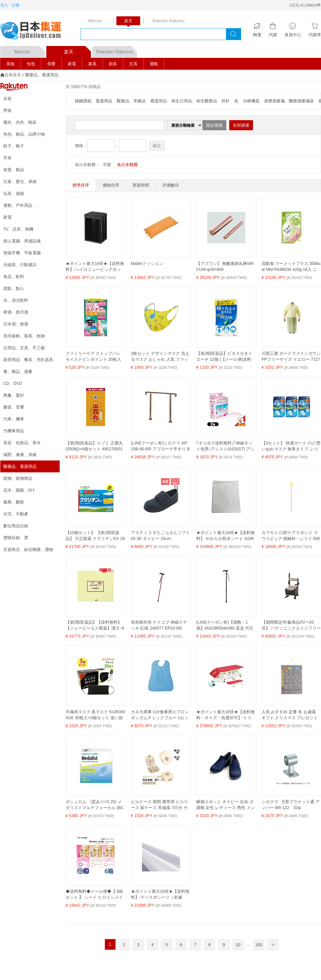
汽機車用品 (14, 431)
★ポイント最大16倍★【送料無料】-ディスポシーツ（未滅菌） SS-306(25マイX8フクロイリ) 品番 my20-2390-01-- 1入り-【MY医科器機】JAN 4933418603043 (161, 895)
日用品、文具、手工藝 (24, 348)
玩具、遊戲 (14, 193)
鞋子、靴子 (14, 146)
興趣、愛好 (14, 395)
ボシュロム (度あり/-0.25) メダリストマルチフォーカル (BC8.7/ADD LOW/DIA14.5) (95, 805)
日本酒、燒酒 (16, 324)
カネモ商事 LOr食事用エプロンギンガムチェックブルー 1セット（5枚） (160, 715)
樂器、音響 (14, 407)
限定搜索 (214, 125)
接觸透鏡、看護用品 (94, 101)
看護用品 (159, 101)
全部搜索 (241, 125)
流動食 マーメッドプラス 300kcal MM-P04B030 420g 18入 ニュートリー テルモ (291, 267)
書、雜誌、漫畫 (18, 371)
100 (259, 945)
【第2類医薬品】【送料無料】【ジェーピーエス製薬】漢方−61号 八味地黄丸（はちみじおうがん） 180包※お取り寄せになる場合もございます (95, 625)
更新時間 (141, 185)
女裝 (7, 99)
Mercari (30, 50)
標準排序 (81, 185)
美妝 (10, 64)
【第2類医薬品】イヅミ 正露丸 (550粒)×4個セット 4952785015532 (94, 446)
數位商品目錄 (16, 526)
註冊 (16, 5)
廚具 (113, 64)
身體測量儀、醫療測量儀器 (289, 101)
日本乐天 (13, 75)
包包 (31, 64)
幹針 (226, 101)
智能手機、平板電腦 (22, 253)
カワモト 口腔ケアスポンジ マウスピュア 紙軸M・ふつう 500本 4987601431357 (291, 536)
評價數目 (171, 185)
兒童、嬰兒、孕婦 (20, 182)
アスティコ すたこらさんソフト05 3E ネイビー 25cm (161, 536)
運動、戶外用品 (18, 205)
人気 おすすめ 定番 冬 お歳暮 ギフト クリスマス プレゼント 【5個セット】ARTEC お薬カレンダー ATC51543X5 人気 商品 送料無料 (291, 715)
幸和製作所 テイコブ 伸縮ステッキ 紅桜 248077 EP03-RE (159, 625)
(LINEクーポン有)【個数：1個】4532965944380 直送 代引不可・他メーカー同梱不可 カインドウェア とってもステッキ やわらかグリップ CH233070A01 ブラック (226, 625)
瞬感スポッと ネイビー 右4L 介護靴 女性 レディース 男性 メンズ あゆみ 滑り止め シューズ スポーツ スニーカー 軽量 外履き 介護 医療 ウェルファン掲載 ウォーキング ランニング (226, 805)
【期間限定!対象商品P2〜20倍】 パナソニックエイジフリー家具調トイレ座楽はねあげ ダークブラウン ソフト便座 (291, 625)
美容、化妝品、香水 (22, 443)
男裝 (7, 110)
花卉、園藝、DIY (19, 490)
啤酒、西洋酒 (16, 312)
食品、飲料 (14, 277)
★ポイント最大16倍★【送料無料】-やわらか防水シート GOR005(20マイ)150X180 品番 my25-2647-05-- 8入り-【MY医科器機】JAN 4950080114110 (226, 536)
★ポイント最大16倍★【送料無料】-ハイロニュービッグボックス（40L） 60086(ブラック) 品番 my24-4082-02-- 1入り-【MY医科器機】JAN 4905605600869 (95, 267)
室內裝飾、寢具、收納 (24, 336)
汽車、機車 (14, 419)
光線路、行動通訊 (20, 265)
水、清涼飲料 (16, 300)
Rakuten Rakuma (117, 50)
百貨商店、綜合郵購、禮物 (28, 549)
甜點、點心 (14, 288)
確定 (157, 146)
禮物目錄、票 (16, 538)
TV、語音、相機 (18, 229)
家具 (92, 64)
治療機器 (251, 101)
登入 (4, 5)
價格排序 (111, 185)
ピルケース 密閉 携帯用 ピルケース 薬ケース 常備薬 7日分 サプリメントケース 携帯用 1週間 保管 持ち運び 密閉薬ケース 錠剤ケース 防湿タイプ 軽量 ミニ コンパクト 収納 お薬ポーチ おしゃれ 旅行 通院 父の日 (160, 805)
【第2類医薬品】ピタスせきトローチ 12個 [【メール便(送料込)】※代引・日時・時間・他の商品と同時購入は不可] (224, 357)
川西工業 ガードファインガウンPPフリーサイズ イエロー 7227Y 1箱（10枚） (291, 357)
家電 (72, 64)
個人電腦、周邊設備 (22, 241)
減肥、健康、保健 (20, 455)
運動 (154, 64)
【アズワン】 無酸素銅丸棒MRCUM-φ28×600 (225, 266)
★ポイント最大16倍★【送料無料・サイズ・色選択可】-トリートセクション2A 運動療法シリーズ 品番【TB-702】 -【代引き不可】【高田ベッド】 (226, 715)
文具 (133, 64)
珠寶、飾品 (14, 170)
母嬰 (51, 64)
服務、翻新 (14, 502)
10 (238, 945)
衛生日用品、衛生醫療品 (194, 101)
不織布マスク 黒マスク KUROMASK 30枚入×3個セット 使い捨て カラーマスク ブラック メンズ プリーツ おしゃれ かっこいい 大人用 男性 (95, 715)
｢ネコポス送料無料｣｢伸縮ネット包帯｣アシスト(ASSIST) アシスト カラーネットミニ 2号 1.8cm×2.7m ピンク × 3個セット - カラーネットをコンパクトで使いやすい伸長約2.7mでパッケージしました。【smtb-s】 (226, 446)
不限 (107, 165)
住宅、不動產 (16, 514)
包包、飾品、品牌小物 (24, 134)
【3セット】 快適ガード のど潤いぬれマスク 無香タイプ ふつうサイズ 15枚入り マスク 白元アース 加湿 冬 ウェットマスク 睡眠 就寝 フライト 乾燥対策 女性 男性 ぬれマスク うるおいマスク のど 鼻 (291, 446)
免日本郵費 (127, 165)
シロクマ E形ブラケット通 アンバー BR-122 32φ (291, 805)
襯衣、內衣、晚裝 (20, 122)
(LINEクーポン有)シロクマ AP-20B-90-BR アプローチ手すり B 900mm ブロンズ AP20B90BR (160, 446)
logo (34, 31)
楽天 (77, 50)
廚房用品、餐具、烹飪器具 (28, 360)
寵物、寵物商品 (18, 478)
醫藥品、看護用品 (42, 75)
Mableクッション (147, 263)
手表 (7, 158)
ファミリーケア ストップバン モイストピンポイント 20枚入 (93, 356)
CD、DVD (13, 383)
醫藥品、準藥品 (131, 101)
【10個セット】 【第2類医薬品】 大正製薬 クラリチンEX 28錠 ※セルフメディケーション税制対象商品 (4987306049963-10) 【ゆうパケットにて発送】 (95, 536)
